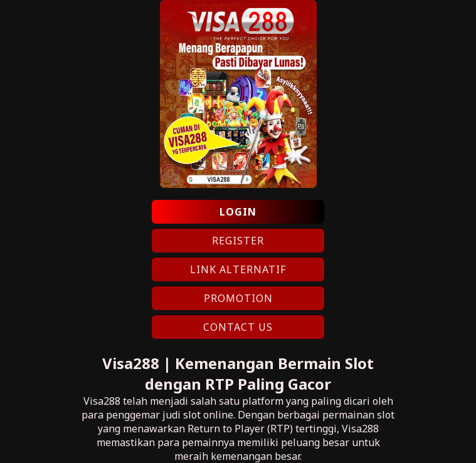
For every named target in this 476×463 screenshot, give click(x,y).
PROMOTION (238, 298)
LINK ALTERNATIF (238, 269)
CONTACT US (238, 327)
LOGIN (238, 212)
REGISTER (238, 241)
